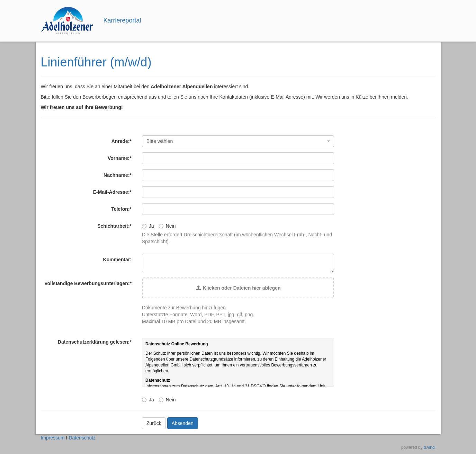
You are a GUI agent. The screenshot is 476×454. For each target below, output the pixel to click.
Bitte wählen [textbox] (160, 141)
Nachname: (118, 175)
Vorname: (120, 158)
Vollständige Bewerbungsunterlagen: (88, 283)
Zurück (154, 423)
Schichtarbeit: (114, 226)
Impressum (53, 438)
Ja (148, 226)
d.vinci (430, 447)
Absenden (183, 423)
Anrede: (122, 141)
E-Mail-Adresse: (112, 192)
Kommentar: (117, 260)
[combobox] (238, 141)
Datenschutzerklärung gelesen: (95, 342)
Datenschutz (82, 438)
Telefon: (121, 209)
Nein (167, 226)
